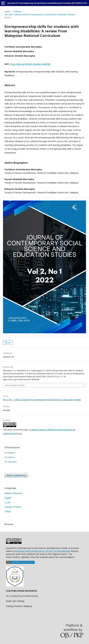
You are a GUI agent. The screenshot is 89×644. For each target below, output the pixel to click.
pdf (9, 342)
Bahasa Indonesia (13, 493)
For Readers (10, 453)
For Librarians (11, 462)
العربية (7, 502)
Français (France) (13, 507)
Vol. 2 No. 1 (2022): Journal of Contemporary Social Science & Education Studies (40, 14)
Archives (17, 11)
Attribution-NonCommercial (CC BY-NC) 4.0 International (42, 551)
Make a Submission (16, 475)
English (8, 498)
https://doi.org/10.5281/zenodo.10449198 (30, 64)
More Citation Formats (15, 385)
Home (7, 11)
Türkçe (8, 511)
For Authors (10, 457)
